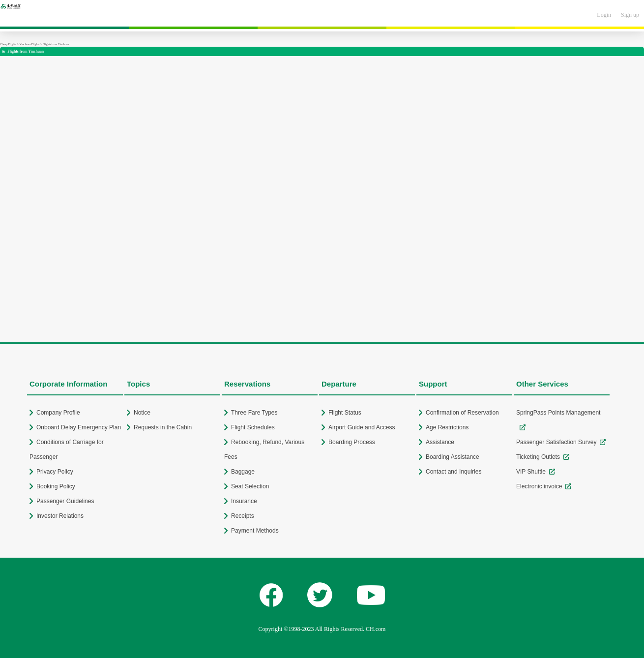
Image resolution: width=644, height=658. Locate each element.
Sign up (630, 15)
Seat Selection (250, 486)
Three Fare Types (254, 413)
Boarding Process (352, 442)
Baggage (243, 472)
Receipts (243, 516)
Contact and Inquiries (454, 472)
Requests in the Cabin (163, 427)
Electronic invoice (539, 486)
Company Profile (58, 413)
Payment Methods (255, 531)
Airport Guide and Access (362, 427)
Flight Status (345, 413)
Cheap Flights (8, 44)
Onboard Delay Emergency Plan (79, 427)
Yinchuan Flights (29, 44)
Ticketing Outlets (538, 457)
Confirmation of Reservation (462, 413)
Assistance (440, 442)
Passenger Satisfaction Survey (556, 442)
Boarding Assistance (453, 457)
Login (604, 15)
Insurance (244, 501)
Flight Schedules (253, 427)
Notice (142, 413)
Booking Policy (56, 486)
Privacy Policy (55, 472)
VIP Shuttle (531, 472)
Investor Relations (60, 516)
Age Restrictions (447, 427)
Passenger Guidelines (65, 501)
